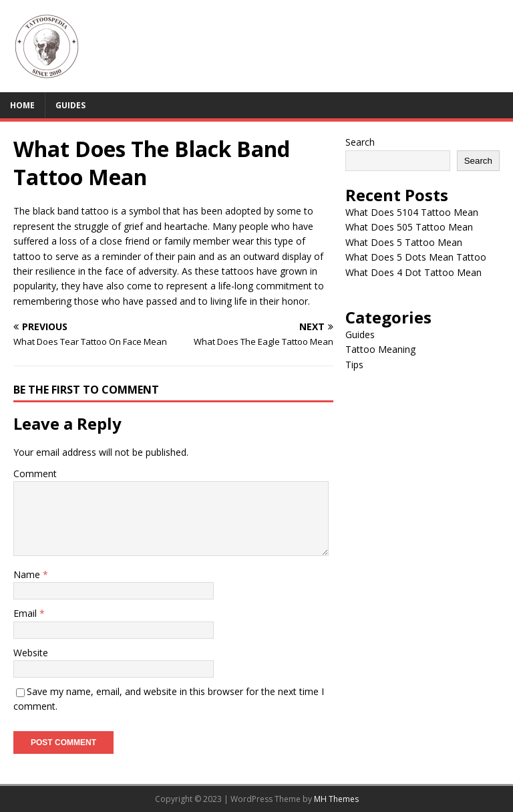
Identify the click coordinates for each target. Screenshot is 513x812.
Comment (35, 473)
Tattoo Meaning (380, 349)
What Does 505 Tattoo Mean (409, 227)
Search (360, 142)
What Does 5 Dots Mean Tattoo (416, 257)
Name (28, 574)
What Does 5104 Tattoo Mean (412, 212)
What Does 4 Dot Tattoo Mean (413, 272)
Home (22, 105)
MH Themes (336, 799)
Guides (70, 105)
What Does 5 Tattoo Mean (404, 242)
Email (26, 613)
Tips (354, 365)
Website (31, 653)
